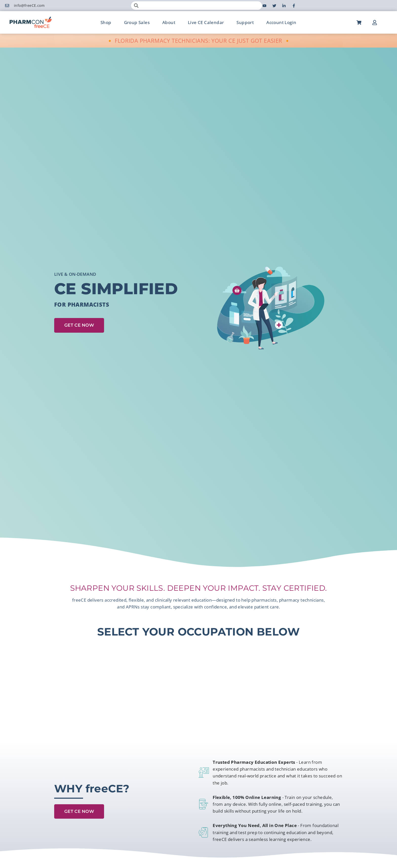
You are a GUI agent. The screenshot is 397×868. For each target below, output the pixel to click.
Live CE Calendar (206, 22)
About (169, 22)
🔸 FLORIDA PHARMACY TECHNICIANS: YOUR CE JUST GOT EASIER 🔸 (199, 40)
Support (245, 22)
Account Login (281, 22)
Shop (106, 22)
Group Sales (137, 22)
